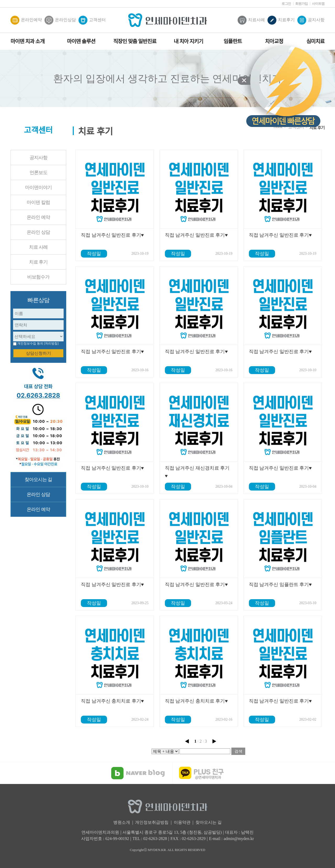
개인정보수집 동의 (30, 343)
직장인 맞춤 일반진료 (135, 41)
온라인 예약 (38, 217)
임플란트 (233, 41)
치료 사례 (38, 247)
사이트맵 (318, 4)
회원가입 (301, 4)
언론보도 (38, 173)
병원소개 (122, 822)
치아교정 (274, 41)
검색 (238, 751)
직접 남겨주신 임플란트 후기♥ (280, 585)
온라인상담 (60, 20)
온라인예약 (26, 20)
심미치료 (315, 41)
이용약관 (182, 822)
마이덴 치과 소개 (27, 41)
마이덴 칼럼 (38, 202)
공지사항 (311, 20)
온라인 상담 (38, 232)
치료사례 (251, 20)
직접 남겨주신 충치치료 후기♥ (112, 701)
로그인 (286, 4)
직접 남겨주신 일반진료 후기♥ (112, 235)
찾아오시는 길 (38, 480)
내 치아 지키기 (188, 41)
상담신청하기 (38, 353)
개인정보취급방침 (152, 822)
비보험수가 (38, 277)
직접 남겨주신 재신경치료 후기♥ (197, 472)
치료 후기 (38, 262)
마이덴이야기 (38, 187)
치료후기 (281, 20)
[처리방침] (51, 343)
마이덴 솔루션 (81, 41)
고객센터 (92, 20)
